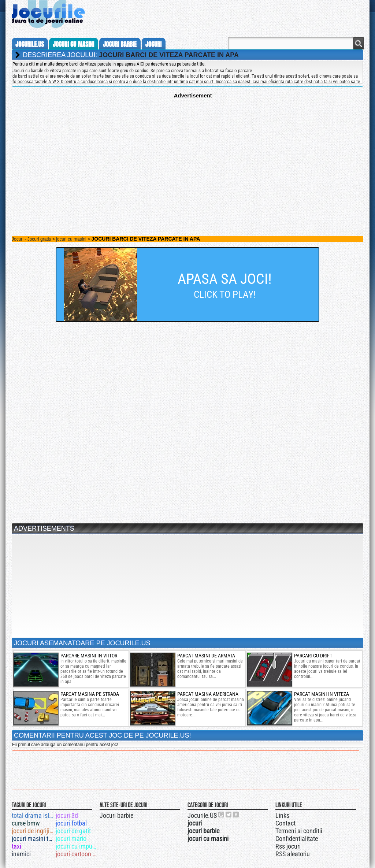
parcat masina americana (208, 694)
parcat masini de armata (206, 656)
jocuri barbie (120, 44)
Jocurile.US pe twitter (229, 815)
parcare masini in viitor (89, 656)
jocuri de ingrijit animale (33, 831)
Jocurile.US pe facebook (236, 815)
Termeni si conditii (299, 831)
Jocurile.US (202, 815)
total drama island (33, 815)
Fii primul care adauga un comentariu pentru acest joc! (65, 745)
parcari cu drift (313, 656)
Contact (285, 823)
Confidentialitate (297, 839)
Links (282, 815)
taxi (16, 846)
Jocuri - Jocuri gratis (31, 239)
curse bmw (26, 823)
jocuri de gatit (73, 831)
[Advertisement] (187, 150)
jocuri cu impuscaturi (77, 846)
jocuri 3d (67, 815)
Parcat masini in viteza (322, 694)
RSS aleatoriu (293, 854)
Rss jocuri (288, 846)
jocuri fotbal (71, 823)
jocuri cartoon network (77, 854)
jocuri (153, 44)
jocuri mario (71, 839)
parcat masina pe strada (90, 694)
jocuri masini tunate (33, 839)
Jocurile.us (30, 44)
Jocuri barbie (116, 815)
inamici (21, 854)
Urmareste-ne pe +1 (222, 815)
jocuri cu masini (73, 44)
